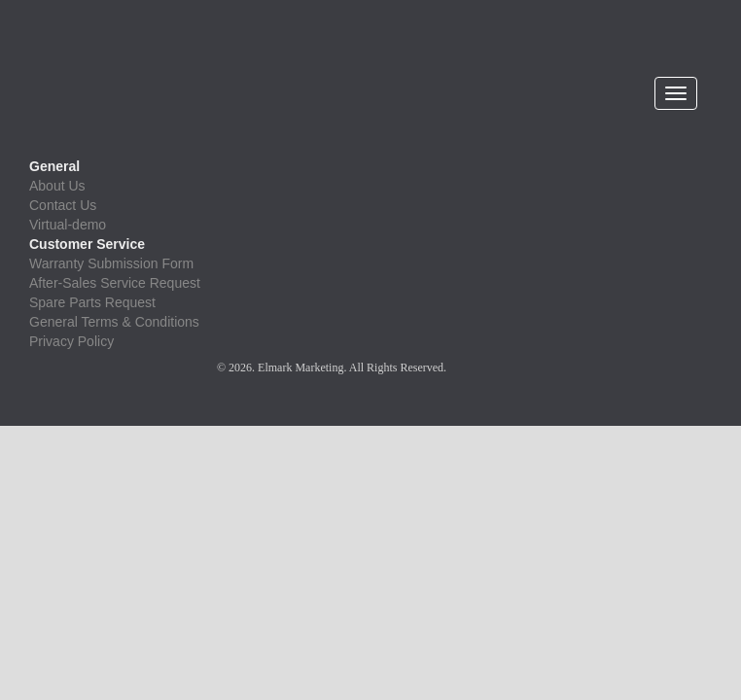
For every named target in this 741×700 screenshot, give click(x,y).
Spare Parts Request (92, 302)
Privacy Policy (71, 341)
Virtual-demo (68, 225)
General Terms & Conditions (114, 322)
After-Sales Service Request (115, 283)
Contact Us (63, 205)
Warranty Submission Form (111, 263)
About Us (57, 186)
